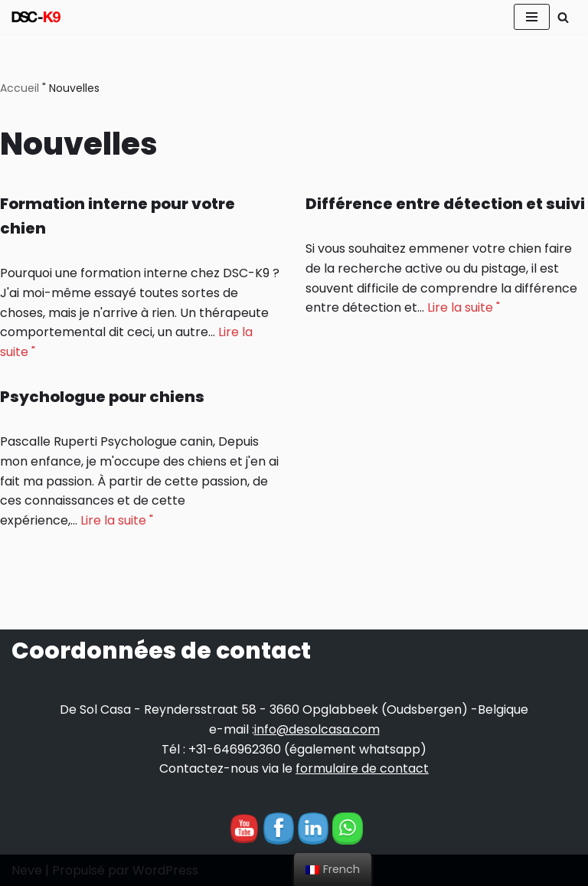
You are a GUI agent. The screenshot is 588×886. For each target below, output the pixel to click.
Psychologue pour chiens (102, 397)
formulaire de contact (362, 768)
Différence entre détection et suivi (445, 204)
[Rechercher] (563, 17)
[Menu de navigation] (532, 17)
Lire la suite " (464, 307)
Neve (27, 870)
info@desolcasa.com (317, 729)
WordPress (165, 870)
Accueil (20, 88)
